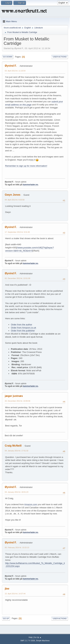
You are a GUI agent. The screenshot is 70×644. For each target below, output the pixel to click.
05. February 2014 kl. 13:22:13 (17, 547)
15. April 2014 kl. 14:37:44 (15, 594)
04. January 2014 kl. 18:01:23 (17, 492)
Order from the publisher (23, 331)
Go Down (8, 57)
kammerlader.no (30, 185)
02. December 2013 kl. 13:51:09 (17, 278)
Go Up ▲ (38, 637)
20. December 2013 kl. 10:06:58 (17, 401)
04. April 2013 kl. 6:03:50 (15, 200)
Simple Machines (43, 641)
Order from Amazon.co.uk (23, 328)
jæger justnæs (14, 396)
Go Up (6, 619)
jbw (7, 589)
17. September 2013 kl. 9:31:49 (17, 232)
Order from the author (22, 325)
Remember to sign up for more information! (26, 166)
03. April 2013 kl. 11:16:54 (15, 71)
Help (30, 637)
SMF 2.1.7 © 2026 (28, 641)
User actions (60, 57)
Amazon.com (31, 504)
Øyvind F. (11, 66)
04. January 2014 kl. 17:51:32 (17, 451)
